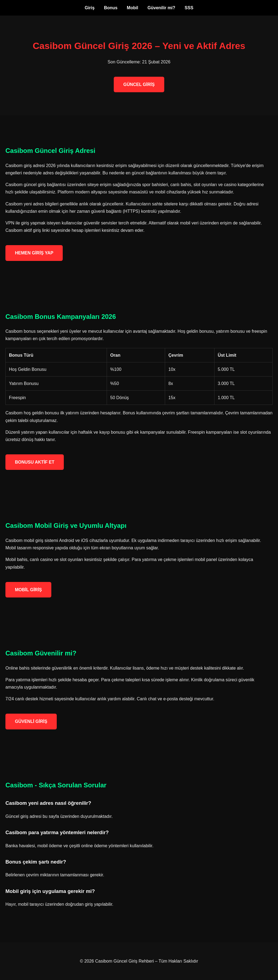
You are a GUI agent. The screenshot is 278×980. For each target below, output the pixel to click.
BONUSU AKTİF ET (35, 462)
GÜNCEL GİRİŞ (139, 84)
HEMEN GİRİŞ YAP (34, 253)
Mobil (132, 8)
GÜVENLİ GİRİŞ (31, 721)
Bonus (111, 8)
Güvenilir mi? (161, 8)
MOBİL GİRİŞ (28, 590)
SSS (189, 8)
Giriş (90, 8)
